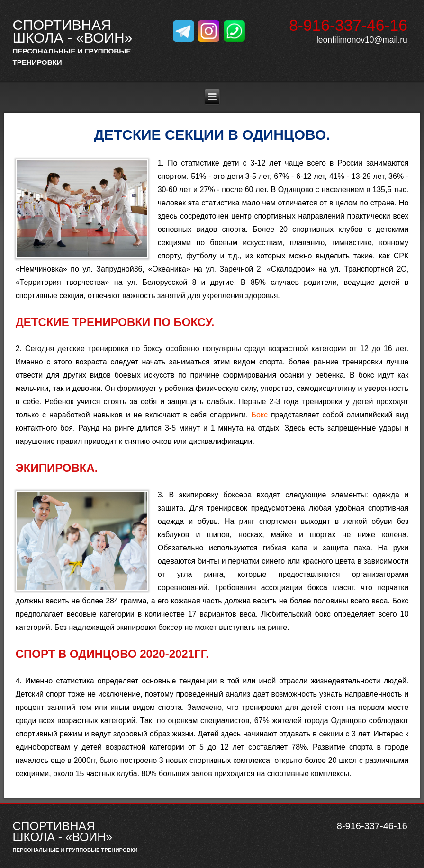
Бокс (259, 415)
